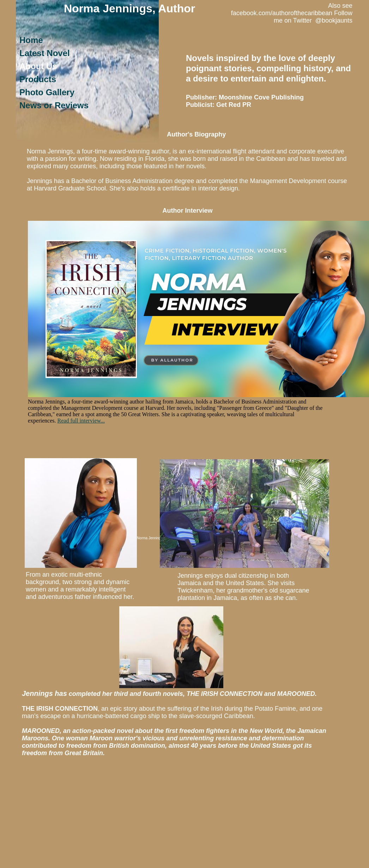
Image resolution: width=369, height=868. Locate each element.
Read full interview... (81, 421)
